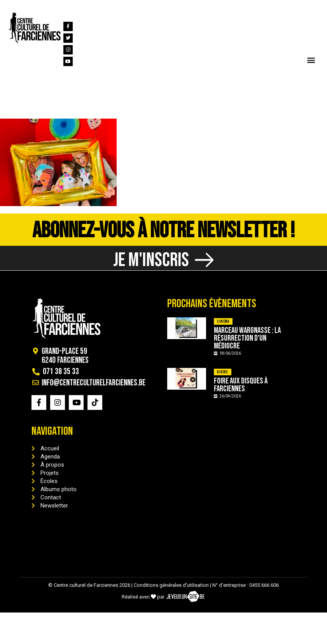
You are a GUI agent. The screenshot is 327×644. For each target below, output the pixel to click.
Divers (222, 377)
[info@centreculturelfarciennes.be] (61, 7)
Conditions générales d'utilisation (171, 590)
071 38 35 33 (34, 7)
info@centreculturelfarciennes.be (116, 7)
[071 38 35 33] (11, 7)
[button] (311, 60)
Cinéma (223, 326)
